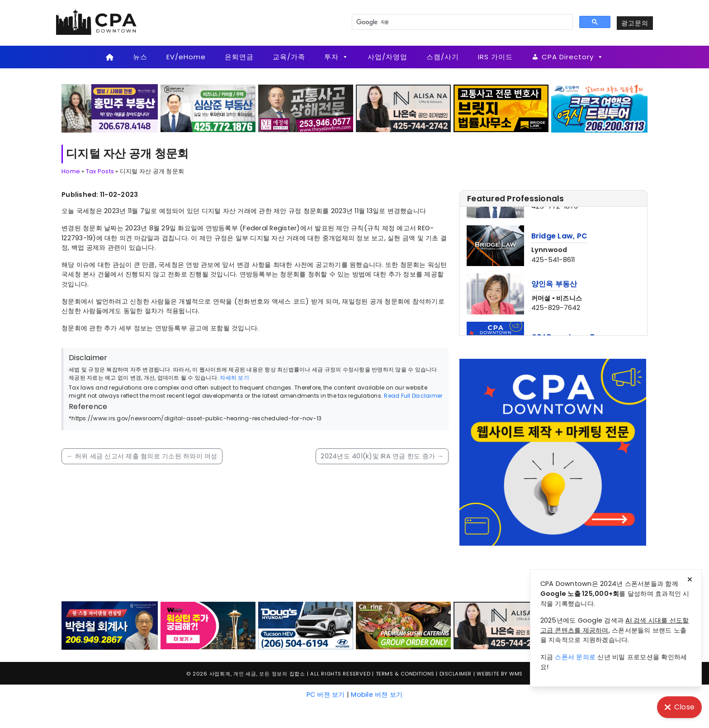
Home (71, 171)
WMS (516, 674)
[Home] (110, 57)
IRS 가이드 (495, 57)
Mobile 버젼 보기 (377, 695)
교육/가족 (289, 57)
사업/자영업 (388, 57)
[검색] (461, 22)
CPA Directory (573, 57)
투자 (336, 57)
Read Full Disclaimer (413, 396)
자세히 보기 (234, 378)
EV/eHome (186, 57)
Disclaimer (456, 674)
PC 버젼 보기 (326, 695)
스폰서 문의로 (575, 657)
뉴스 (140, 57)
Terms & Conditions (405, 674)
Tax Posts (100, 171)
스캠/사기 (443, 57)
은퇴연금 (239, 57)
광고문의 (635, 23)
